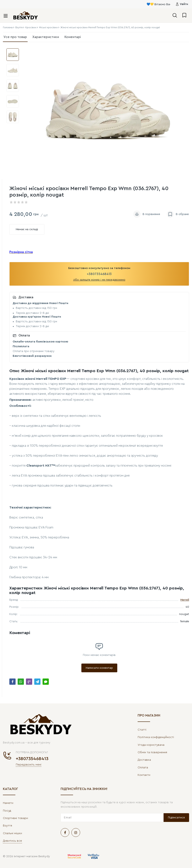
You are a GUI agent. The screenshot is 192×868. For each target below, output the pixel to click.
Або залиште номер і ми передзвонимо (99, 280)
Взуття (7, 826)
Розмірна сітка (21, 252)
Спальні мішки (12, 833)
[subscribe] (112, 818)
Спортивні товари (15, 818)
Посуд (7, 811)
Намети (8, 803)
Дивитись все (12, 841)
